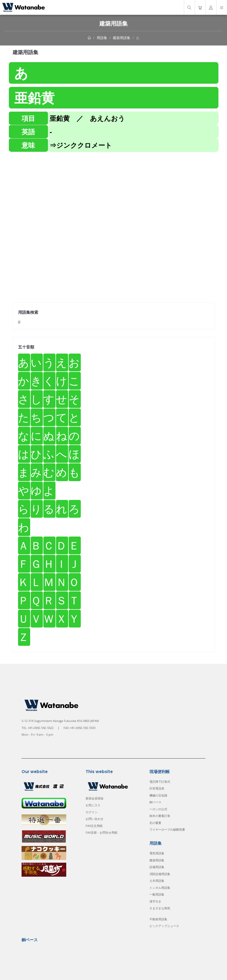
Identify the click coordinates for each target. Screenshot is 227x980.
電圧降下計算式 (160, 782)
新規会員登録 (95, 798)
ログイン (92, 812)
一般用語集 (157, 894)
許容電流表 (157, 788)
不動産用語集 (158, 919)
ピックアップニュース (164, 926)
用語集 (102, 38)
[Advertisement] (114, 190)
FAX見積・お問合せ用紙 (102, 832)
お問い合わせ (95, 819)
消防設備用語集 (160, 874)
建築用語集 (122, 38)
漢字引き (155, 901)
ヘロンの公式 (158, 809)
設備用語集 (157, 867)
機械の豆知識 (158, 795)
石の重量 (155, 823)
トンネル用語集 (160, 888)
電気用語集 (157, 853)
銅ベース (155, 802)
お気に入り (93, 805)
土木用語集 (157, 881)
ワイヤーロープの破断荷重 (167, 829)
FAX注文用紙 (94, 826)
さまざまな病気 (160, 908)
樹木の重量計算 (160, 816)
